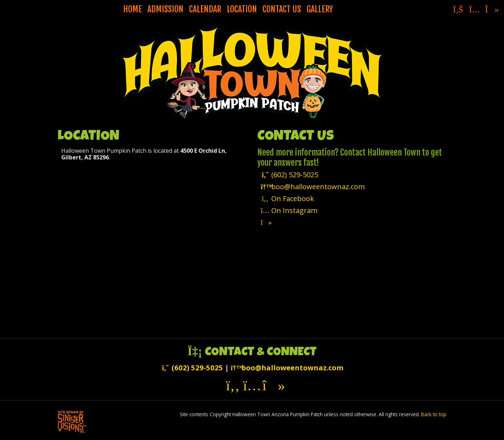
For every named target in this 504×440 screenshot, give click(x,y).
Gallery (320, 9)
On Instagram (289, 210)
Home (132, 9)
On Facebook (287, 198)
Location (242, 9)
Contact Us (282, 9)
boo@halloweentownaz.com (313, 187)
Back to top (434, 414)
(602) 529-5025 (289, 175)
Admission (165, 9)
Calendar (205, 9)
